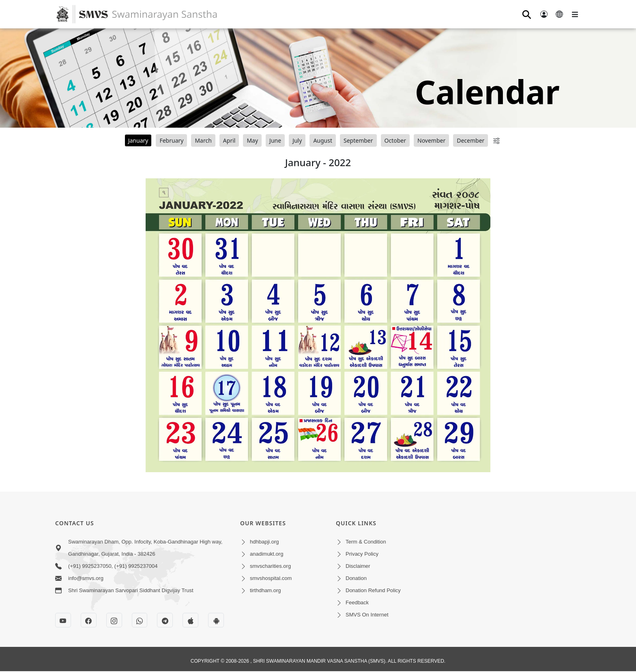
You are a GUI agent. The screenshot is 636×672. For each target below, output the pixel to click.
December (471, 140)
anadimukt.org (266, 554)
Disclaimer (358, 566)
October (395, 140)
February (171, 140)
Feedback (357, 602)
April (229, 140)
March (203, 140)
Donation (356, 578)
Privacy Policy (362, 554)
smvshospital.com (271, 578)
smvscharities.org (270, 566)
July (297, 140)
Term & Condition (366, 542)
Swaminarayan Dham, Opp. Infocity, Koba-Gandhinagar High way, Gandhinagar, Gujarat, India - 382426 (145, 548)
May (252, 140)
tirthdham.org (265, 590)
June (275, 140)
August (323, 140)
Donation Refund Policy (373, 590)
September (358, 140)
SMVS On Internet (367, 615)
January (138, 140)
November (431, 140)
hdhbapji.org (264, 542)
